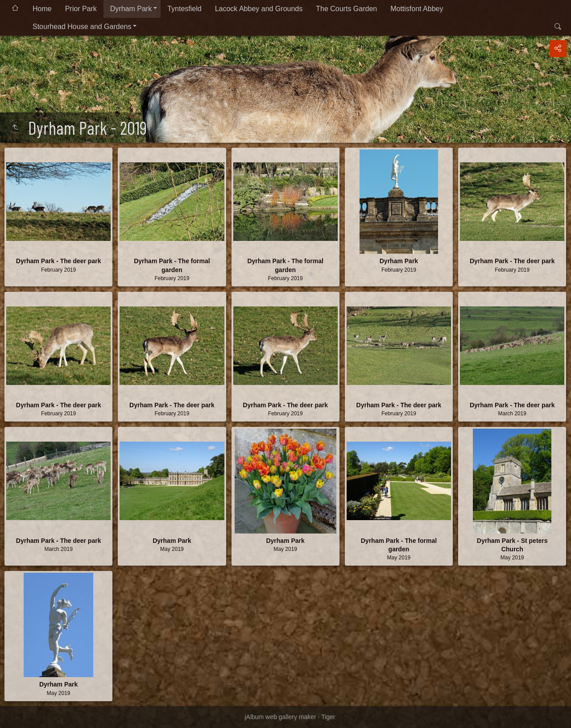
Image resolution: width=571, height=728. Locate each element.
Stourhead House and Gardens (82, 27)
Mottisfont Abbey (417, 9)
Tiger (328, 717)
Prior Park (81, 9)
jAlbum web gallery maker (280, 717)
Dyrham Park (131, 9)
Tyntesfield (184, 9)
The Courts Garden (346, 9)
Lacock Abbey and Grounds (259, 9)
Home (42, 9)
